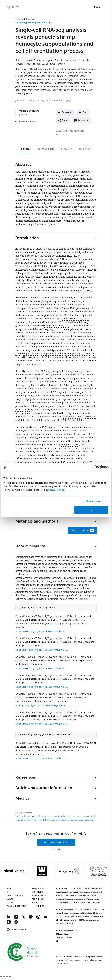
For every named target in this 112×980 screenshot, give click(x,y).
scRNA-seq (78, 816)
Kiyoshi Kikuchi (24, 64)
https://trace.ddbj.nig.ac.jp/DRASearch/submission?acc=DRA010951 (42, 668)
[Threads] (9, 923)
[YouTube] (45, 918)
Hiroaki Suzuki (41, 64)
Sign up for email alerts (56, 842)
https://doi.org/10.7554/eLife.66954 (47, 100)
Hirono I (78, 743)
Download (67, 112)
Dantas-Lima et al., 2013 (56, 326)
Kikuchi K (64, 617)
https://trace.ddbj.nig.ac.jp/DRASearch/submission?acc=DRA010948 (42, 631)
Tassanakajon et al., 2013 (29, 266)
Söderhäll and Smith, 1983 (61, 308)
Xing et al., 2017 (37, 357)
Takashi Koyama (45, 60)
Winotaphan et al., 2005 (77, 354)
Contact (11, 902)
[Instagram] (38, 918)
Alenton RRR (33, 743)
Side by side (84, 149)
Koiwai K (20, 617)
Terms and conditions (17, 906)
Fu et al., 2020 (75, 420)
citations (62, 135)
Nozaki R (56, 743)
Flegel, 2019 (51, 266)
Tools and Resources (25, 19)
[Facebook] (16, 923)
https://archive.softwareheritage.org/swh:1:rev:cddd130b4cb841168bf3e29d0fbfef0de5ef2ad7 (56, 580)
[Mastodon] (31, 918)
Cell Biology (21, 23)
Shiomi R (45, 743)
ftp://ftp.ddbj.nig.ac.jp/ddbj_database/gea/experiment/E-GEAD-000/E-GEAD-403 (42, 705)
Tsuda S (42, 617)
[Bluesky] (9, 918)
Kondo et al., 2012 (53, 322)
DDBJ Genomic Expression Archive (42, 698)
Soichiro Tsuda (63, 60)
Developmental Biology (40, 23)
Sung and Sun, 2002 (52, 354)
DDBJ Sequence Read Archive (39, 620)
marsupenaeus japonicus (82, 820)
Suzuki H (75, 617)
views (62, 131)
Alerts (10, 899)
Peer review (66, 149)
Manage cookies (94, 501)
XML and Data (38, 906)
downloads (77, 131)
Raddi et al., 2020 (73, 417)
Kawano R (86, 617)
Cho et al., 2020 (34, 420)
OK (91, 510)
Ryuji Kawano (58, 64)
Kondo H (67, 743)
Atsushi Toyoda (81, 60)
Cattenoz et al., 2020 (55, 420)
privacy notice (58, 490)
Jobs (9, 892)
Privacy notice (56, 849)
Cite (85, 112)
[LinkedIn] (16, 918)
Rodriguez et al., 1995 (59, 350)
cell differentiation (48, 820)
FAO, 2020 (73, 256)
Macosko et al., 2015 (53, 385)
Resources (37, 902)
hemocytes (32, 820)
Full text (26, 149)
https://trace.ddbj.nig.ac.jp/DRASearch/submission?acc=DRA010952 (42, 687)
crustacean (63, 820)
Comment (84, 121)
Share (65, 120)
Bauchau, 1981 (37, 308)
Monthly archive (40, 895)
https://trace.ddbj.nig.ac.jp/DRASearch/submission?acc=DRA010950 (42, 650)
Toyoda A (52, 617)
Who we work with (16, 895)
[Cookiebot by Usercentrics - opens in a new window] (96, 468)
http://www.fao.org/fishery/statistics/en (38, 259)
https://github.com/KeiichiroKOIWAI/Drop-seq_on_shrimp (48, 571)
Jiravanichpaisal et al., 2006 (69, 263)
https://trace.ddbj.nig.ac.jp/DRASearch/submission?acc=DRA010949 (42, 724)
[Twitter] (23, 918)
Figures (45, 149)
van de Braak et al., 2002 (75, 319)
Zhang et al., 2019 (82, 291)
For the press (38, 899)
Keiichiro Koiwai (24, 60)
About (10, 888)
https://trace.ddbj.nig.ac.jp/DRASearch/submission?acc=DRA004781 (42, 758)
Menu (97, 7)
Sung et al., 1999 (31, 354)
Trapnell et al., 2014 (69, 406)
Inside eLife (37, 892)
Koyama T (31, 617)
